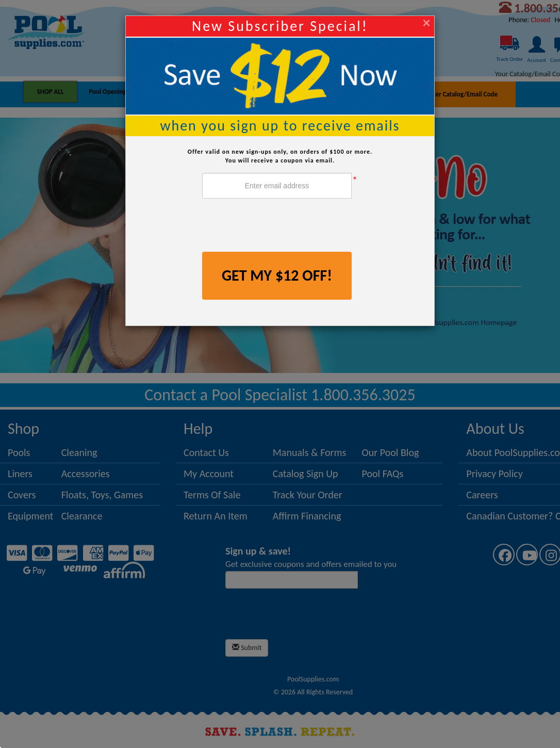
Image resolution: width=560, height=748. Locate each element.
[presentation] (281, 226)
